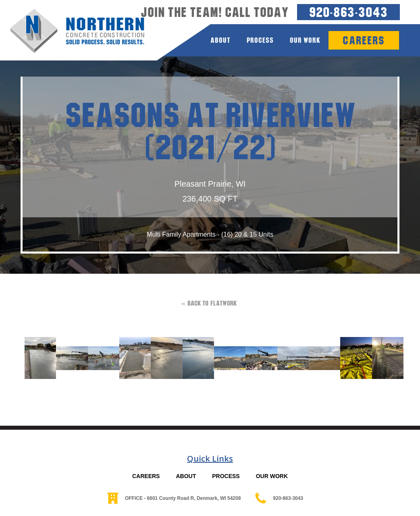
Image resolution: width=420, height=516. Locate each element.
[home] (72, 31)
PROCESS (226, 476)
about (220, 40)
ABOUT (186, 476)
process (260, 40)
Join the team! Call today (215, 12)
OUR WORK (272, 476)
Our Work (305, 40)
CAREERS (146, 476)
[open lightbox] (36, 358)
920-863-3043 (348, 12)
